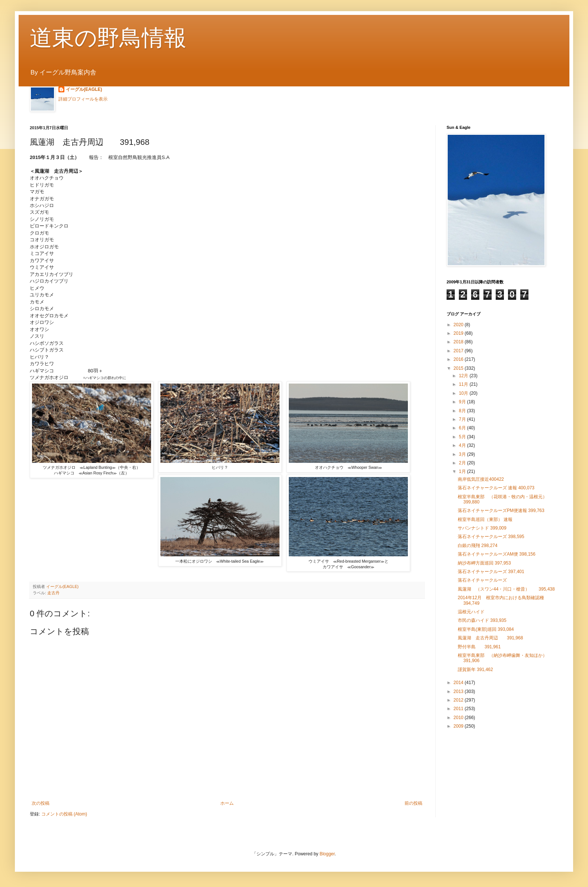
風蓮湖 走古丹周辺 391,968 (493, 638)
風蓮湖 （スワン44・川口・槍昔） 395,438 (506, 589)
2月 (463, 463)
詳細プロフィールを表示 (83, 99)
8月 (463, 411)
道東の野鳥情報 (108, 38)
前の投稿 (413, 803)
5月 (463, 437)
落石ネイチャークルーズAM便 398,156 (497, 554)
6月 (463, 428)
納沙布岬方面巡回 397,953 (484, 563)
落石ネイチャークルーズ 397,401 (491, 572)
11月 (464, 384)
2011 (459, 709)
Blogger (327, 854)
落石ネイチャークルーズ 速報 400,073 (496, 488)
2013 (459, 692)
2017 (459, 351)
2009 (459, 726)
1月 (463, 471)
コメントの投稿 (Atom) (64, 814)
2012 (459, 700)
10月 (464, 393)
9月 (463, 402)
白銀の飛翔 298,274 (478, 546)
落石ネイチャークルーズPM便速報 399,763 (501, 511)
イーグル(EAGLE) (84, 89)
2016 (459, 359)
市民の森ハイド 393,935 (482, 620)
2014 (459, 683)
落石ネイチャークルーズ (482, 580)
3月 (463, 454)
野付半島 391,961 (479, 647)
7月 (463, 419)
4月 (463, 445)
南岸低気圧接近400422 (481, 479)
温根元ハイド (471, 612)
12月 (464, 376)
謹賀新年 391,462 (475, 670)
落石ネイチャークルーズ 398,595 (491, 537)
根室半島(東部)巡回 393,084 (486, 629)
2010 (459, 718)
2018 (459, 342)
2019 (459, 333)
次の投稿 (41, 803)
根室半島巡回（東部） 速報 (485, 519)
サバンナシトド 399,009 (482, 528)
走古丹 (53, 593)
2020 (459, 325)
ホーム (227, 803)
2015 (459, 368)
